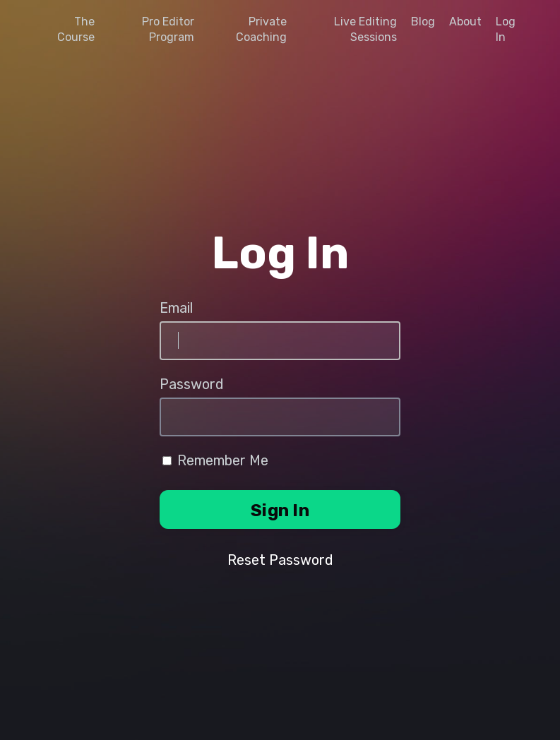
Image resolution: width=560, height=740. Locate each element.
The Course (76, 29)
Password (192, 384)
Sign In (280, 511)
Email (176, 308)
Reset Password (280, 560)
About (465, 22)
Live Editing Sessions (365, 29)
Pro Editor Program (168, 29)
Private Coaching (261, 29)
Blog (423, 22)
